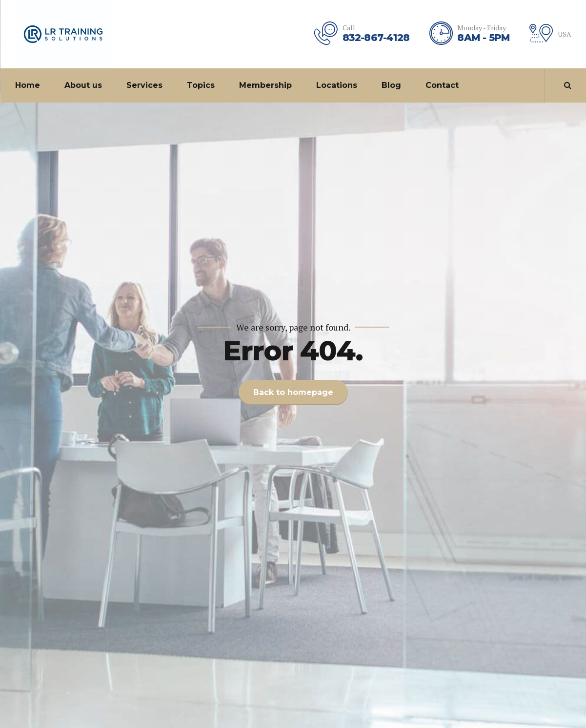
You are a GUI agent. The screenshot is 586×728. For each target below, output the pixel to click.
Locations (337, 85)
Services (144, 85)
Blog (391, 85)
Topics (201, 85)
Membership (265, 85)
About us (83, 85)
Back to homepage (293, 392)
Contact (442, 85)
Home (28, 85)
